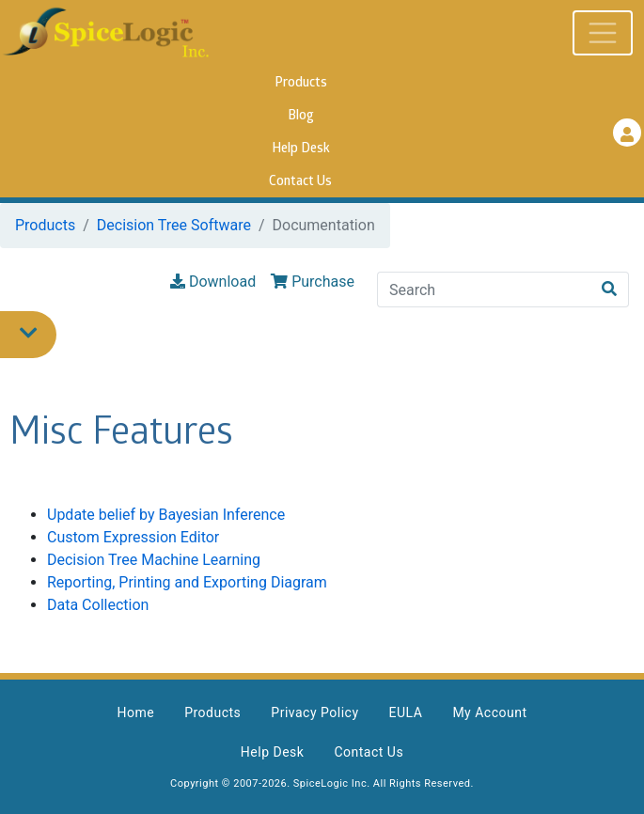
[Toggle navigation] (603, 33)
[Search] (484, 290)
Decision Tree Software (174, 225)
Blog (301, 116)
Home (135, 712)
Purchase (313, 282)
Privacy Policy (314, 712)
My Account (489, 712)
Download (213, 282)
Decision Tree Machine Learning (154, 560)
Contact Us (300, 182)
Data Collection (98, 605)
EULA (406, 712)
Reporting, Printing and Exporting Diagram (187, 582)
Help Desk (301, 149)
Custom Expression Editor (133, 537)
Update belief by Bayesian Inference (166, 515)
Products (301, 83)
